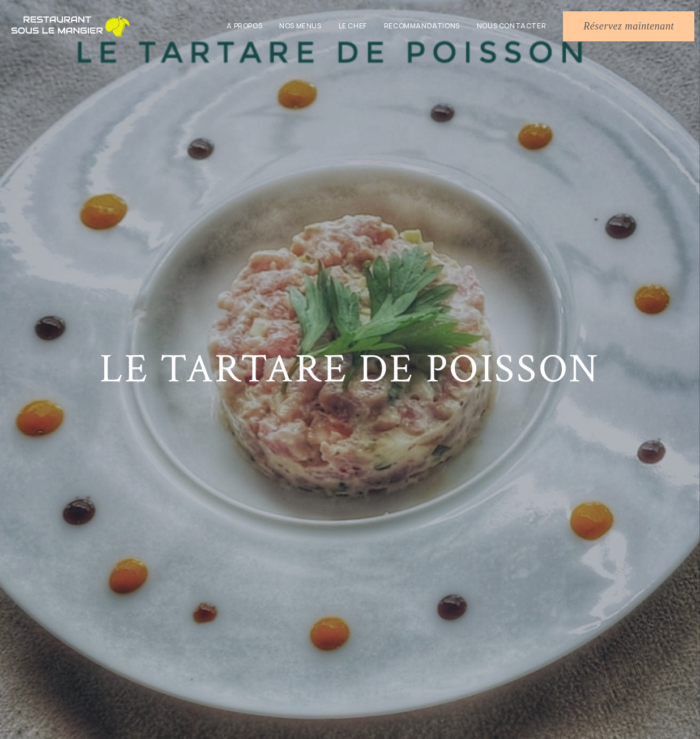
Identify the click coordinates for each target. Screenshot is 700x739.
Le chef (353, 26)
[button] (629, 26)
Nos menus (300, 26)
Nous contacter (511, 26)
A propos (244, 26)
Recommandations (422, 26)
